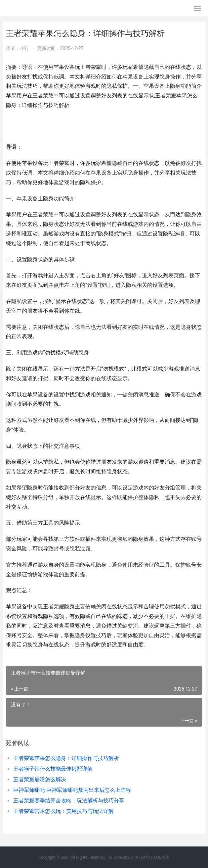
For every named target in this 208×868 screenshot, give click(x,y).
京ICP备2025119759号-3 (130, 857)
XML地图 (161, 857)
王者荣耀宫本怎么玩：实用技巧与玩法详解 (63, 811)
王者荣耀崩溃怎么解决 (40, 779)
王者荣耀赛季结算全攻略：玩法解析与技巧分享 (69, 801)
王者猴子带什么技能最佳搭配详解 (53, 769)
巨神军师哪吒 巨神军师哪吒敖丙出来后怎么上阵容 (72, 790)
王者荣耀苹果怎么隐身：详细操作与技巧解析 (66, 758)
